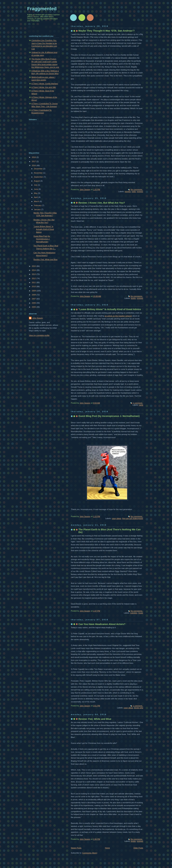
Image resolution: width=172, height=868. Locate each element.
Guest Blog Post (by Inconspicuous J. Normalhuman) (109, 416)
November (38, 173)
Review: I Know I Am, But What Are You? (102, 203)
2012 (34, 278)
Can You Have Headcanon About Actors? (102, 624)
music (141, 613)
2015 (34, 266)
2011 (34, 282)
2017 (34, 161)
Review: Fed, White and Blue (95, 719)
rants (134, 191)
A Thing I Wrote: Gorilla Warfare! (45, 84)
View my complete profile (39, 335)
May (36, 193)
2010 (34, 286)
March (37, 201)
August (37, 181)
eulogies (134, 613)
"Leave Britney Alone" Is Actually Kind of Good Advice (110, 309)
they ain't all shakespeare (133, 518)
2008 (34, 295)
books (133, 298)
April (36, 197)
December (38, 169)
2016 (34, 165)
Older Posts (138, 848)
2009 (34, 291)
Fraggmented (42, 9)
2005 (34, 307)
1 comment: (138, 403)
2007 (34, 299)
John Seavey (38, 318)
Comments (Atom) (90, 853)
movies (128, 191)
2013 (34, 274)
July (36, 185)
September (39, 177)
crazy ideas (117, 518)
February (38, 205)
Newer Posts (76, 848)
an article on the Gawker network (118, 316)
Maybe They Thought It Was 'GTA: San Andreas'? (106, 31)
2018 (34, 157)
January (37, 209)
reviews (140, 191)
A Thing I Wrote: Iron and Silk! (44, 87)
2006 (34, 303)
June (36, 189)
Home (107, 848)
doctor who (139, 708)
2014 (34, 270)
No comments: (137, 189)
